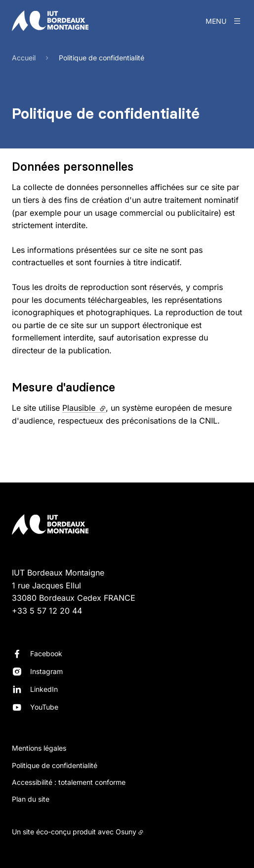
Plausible (84, 408)
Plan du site (31, 799)
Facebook (46, 653)
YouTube (44, 707)
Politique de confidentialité (55, 765)
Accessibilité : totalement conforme (69, 782)
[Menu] (224, 21)
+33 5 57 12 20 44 (47, 611)
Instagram (46, 671)
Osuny (126, 832)
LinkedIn (44, 689)
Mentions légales (39, 748)
